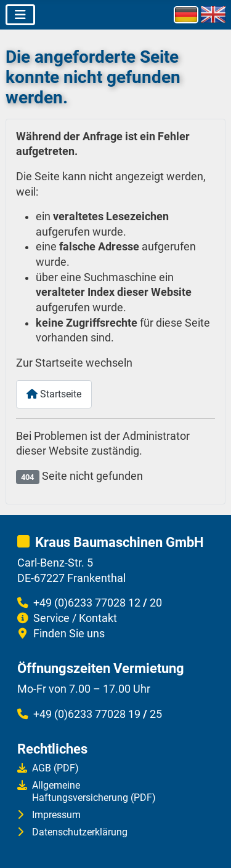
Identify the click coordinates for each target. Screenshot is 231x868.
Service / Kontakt (75, 618)
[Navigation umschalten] (20, 15)
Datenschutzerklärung (80, 832)
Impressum (56, 815)
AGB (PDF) (55, 768)
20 (156, 603)
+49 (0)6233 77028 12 (87, 603)
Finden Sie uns (69, 634)
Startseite (54, 394)
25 (156, 714)
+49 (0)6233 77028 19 (87, 714)
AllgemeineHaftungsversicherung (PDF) (94, 791)
